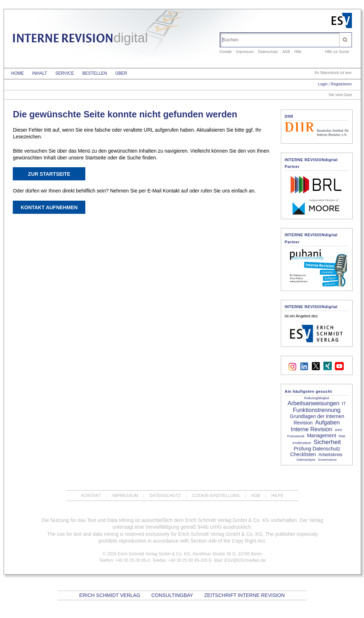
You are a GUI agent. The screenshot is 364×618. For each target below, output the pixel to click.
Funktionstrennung (317, 410)
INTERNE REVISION (80, 39)
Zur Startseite (49, 174)
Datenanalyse (306, 460)
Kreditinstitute (302, 443)
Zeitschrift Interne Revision (244, 595)
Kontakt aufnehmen (49, 207)
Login (323, 84)
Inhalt (40, 73)
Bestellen (95, 73)
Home (17, 73)
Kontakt (226, 52)
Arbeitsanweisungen (314, 403)
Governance (327, 459)
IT (344, 404)
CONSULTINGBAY (172, 595)
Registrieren (341, 84)
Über (121, 73)
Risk (342, 436)
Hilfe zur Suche (337, 52)
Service (65, 73)
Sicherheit (327, 442)
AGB (286, 52)
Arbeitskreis (331, 455)
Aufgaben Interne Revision (315, 426)
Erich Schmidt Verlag (110, 595)
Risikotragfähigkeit (317, 398)
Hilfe (298, 52)
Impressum (245, 52)
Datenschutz (268, 52)
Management (322, 435)
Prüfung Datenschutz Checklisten (315, 451)
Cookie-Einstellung (216, 496)
